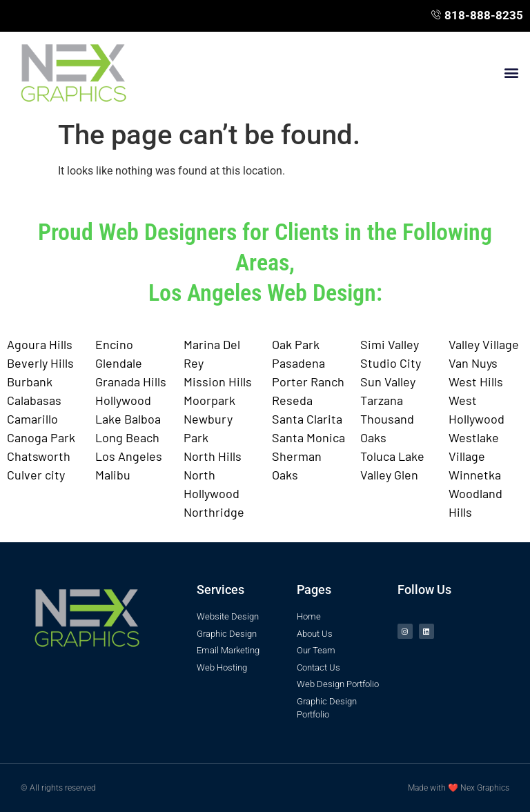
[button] (512, 72)
